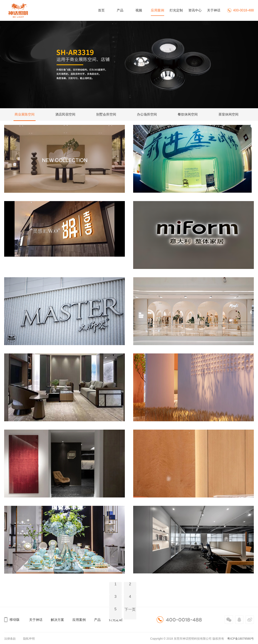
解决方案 (57, 620)
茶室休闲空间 (228, 114)
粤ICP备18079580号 (241, 639)
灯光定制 (176, 10)
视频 (139, 10)
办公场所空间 (147, 114)
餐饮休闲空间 (188, 114)
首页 (101, 10)
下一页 (130, 609)
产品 (120, 10)
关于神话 (214, 10)
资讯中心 (195, 10)
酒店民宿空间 (65, 114)
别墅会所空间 (106, 114)
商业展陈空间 (25, 114)
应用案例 (158, 10)
